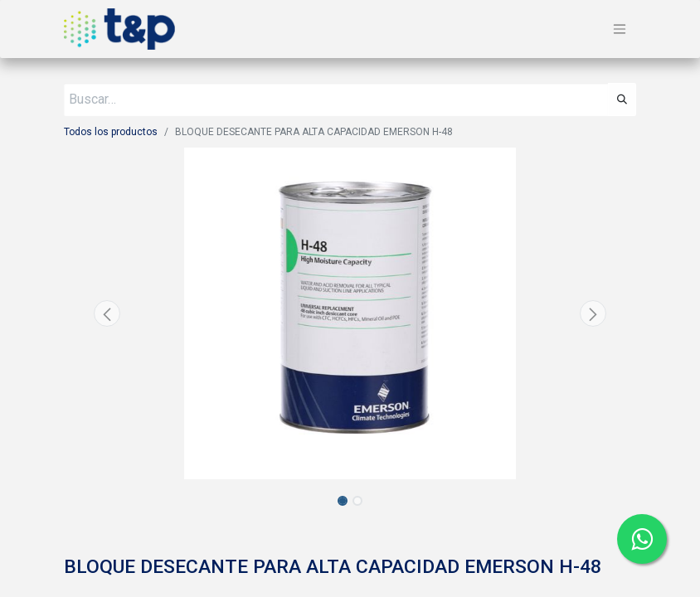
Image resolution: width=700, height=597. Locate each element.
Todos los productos (111, 132)
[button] (107, 313)
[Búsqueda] (622, 99)
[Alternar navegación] (620, 29)
